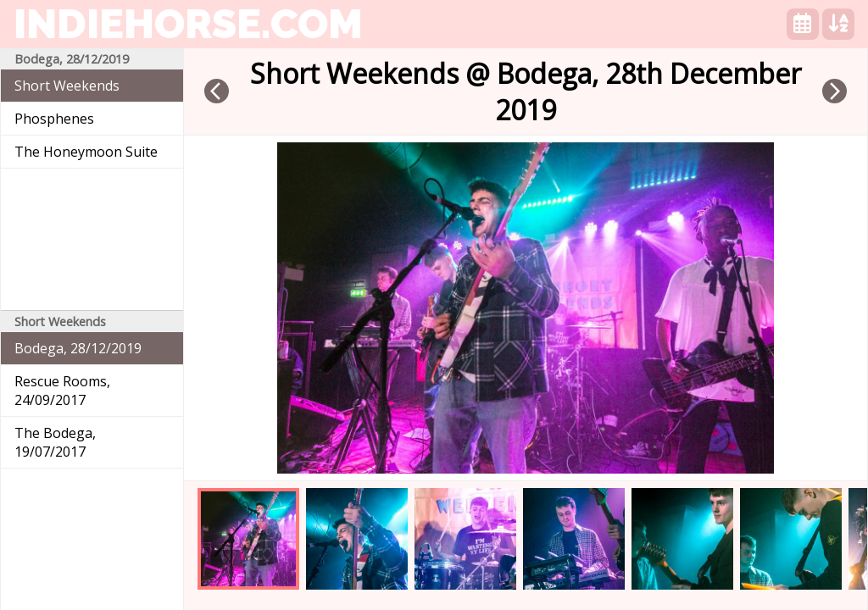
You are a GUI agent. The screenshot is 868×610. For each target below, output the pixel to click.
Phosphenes (54, 119)
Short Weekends (67, 86)
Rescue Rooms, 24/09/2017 (62, 391)
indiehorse (188, 24)
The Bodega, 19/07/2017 (55, 442)
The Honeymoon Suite (86, 152)
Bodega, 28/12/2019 (78, 348)
